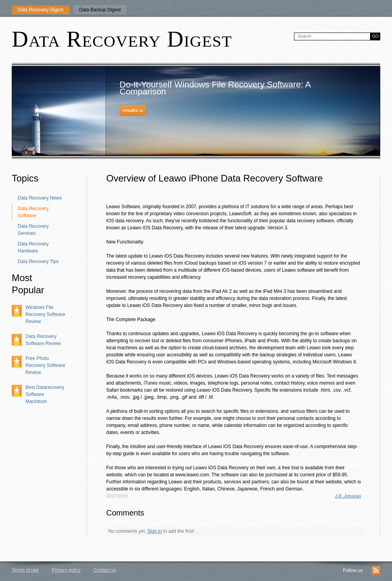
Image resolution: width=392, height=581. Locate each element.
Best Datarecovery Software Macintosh (45, 394)
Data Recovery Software (33, 212)
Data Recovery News (40, 198)
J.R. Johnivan (348, 496)
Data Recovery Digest (41, 10)
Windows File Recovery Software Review (45, 314)
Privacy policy (66, 570)
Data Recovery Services (33, 230)
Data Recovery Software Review (43, 340)
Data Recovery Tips (38, 261)
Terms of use (25, 570)
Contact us (105, 570)
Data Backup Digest (100, 10)
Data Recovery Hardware (33, 247)
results (133, 110)
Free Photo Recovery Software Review (45, 365)
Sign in (155, 531)
